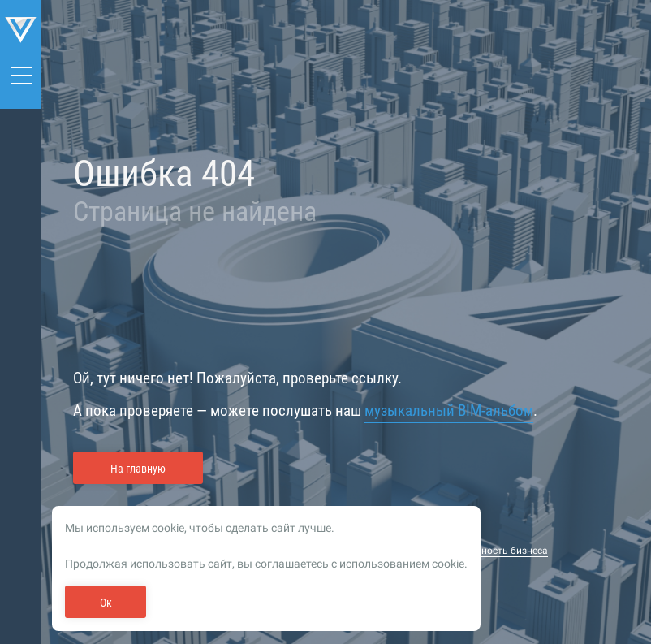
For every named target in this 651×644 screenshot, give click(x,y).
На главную (138, 469)
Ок (106, 603)
